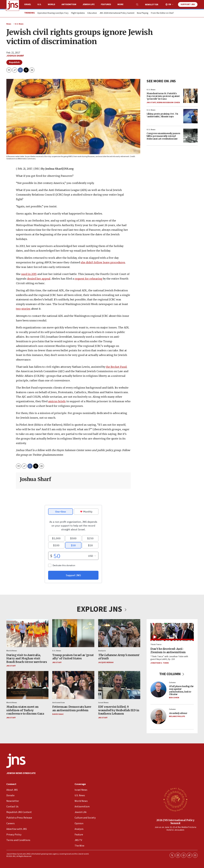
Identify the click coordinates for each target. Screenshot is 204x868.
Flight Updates (78, 13)
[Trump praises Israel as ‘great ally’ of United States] (73, 633)
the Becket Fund (116, 367)
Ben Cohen (174, 698)
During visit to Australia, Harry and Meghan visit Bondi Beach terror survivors (27, 658)
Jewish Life (89, 4)
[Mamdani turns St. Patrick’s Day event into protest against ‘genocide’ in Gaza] (190, 96)
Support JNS (188, 4)
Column (172, 682)
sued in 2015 (29, 274)
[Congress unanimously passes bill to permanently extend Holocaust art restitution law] (190, 136)
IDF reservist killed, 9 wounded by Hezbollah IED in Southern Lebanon (119, 710)
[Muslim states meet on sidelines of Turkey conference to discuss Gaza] (27, 685)
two (18, 309)
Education (92, 13)
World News (12, 651)
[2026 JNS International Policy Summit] (175, 799)
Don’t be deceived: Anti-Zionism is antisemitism (168, 650)
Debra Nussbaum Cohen (168, 103)
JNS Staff (151, 103)
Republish (14, 62)
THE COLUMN (172, 674)
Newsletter (152, 5)
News (9, 24)
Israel (28, 4)
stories (26, 309)
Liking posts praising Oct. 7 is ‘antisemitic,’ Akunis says (162, 115)
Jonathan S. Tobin (160, 663)
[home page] (13, 5)
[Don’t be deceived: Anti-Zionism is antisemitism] (172, 632)
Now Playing (143, 13)
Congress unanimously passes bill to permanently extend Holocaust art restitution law (163, 136)
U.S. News (19, 24)
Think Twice (156, 645)
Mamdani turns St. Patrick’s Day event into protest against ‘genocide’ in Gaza (163, 96)
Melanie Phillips (177, 716)
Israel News (103, 703)
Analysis (102, 651)
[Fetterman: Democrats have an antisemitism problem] (73, 685)
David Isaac (58, 714)
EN (170, 5)
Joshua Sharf (15, 56)
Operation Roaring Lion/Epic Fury (53, 13)
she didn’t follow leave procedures (103, 262)
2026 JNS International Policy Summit (175, 822)
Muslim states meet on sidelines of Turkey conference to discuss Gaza (25, 710)
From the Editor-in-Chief (162, 13)
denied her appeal (39, 279)
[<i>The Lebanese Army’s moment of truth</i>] (119, 633)
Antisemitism (69, 4)
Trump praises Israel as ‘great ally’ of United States (73, 657)
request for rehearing (88, 279)
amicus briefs (57, 401)
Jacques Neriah (106, 662)
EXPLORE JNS (102, 609)
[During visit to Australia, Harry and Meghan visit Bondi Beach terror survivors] (27, 633)
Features (106, 4)
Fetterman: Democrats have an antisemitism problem (72, 708)
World (51, 4)
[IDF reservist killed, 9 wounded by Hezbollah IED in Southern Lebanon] (119, 685)
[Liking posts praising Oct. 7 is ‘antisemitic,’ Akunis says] (190, 116)
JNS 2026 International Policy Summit (117, 13)
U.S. (39, 4)
